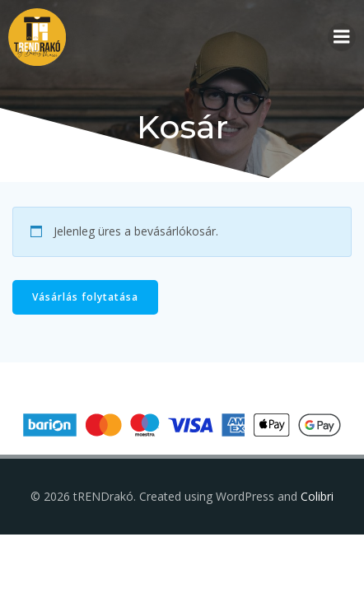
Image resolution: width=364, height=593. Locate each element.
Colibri (317, 496)
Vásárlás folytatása (85, 297)
